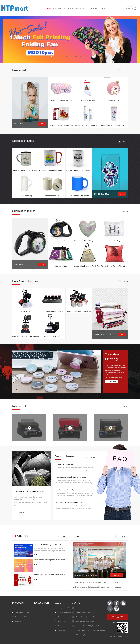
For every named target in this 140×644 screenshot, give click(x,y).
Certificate (61, 630)
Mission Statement (64, 612)
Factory (60, 626)
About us (102, 9)
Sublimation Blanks (60, 9)
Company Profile (64, 608)
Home (49, 9)
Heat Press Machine (75, 9)
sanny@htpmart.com (89, 617)
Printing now (111, 381)
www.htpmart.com (87, 621)
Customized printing (91, 9)
